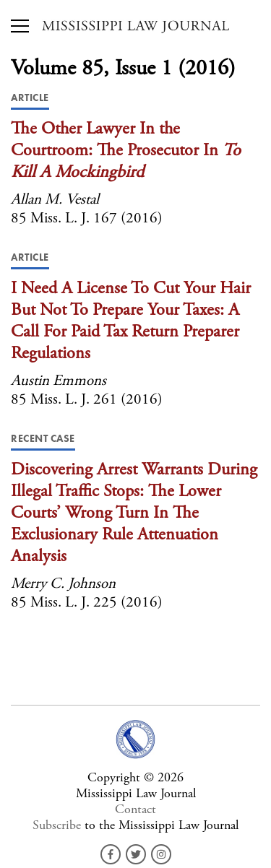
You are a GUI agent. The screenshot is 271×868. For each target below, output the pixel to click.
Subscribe (57, 825)
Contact (135, 809)
